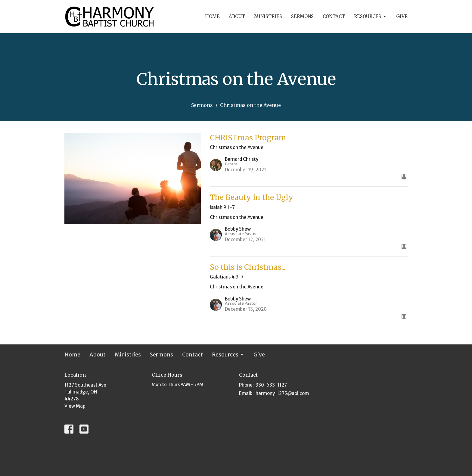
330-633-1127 (271, 385)
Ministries (268, 16)
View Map (75, 406)
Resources (371, 17)
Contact (334, 16)
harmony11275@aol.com (282, 393)
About (237, 16)
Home (212, 16)
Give (402, 16)
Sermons (302, 16)
